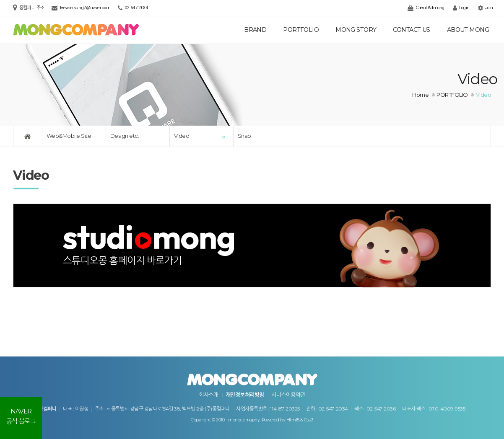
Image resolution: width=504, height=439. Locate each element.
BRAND (255, 30)
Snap (244, 136)
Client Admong (426, 8)
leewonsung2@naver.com (85, 8)
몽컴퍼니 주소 (32, 8)
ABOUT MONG (468, 30)
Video (182, 136)
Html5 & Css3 (300, 420)
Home (420, 95)
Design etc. (125, 136)
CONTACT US (411, 30)
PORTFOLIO (301, 30)
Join (486, 8)
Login (461, 8)
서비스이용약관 (288, 395)
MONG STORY (356, 30)
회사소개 (208, 395)
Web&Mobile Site (69, 136)
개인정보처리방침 (245, 395)
